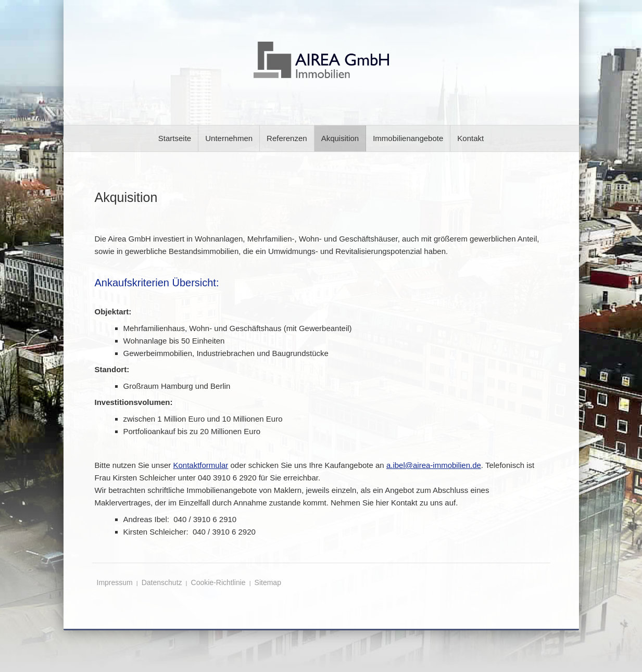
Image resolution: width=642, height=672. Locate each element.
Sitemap (268, 582)
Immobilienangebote (408, 138)
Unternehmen (229, 138)
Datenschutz (162, 582)
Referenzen (287, 138)
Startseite (175, 138)
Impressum (115, 582)
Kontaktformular (200, 465)
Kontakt (470, 138)
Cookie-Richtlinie (218, 582)
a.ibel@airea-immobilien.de (434, 465)
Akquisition (340, 138)
